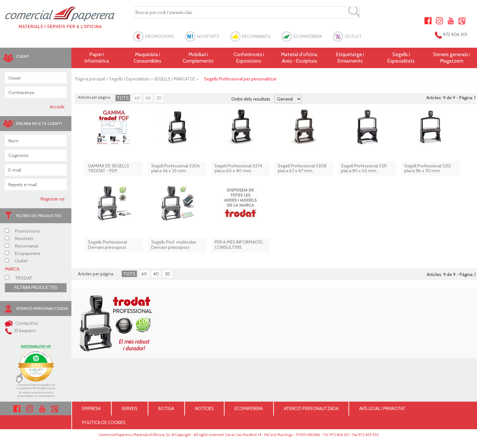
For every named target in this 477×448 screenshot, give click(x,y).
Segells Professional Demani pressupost (107, 245)
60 (137, 98)
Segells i (401, 58)
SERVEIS (130, 408)
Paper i (97, 58)
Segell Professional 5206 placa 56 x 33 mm (176, 169)
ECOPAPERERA (308, 36)
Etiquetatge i (350, 58)
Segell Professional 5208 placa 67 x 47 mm (302, 169)
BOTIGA (166, 408)
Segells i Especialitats (129, 79)
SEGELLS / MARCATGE (175, 79)
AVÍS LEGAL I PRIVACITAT (382, 408)
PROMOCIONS (160, 36)
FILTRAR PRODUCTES (36, 287)
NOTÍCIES (204, 408)
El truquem (20, 331)
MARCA (12, 269)
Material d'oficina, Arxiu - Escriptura (300, 58)
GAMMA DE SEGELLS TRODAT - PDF (109, 169)
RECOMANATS (256, 36)
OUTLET (353, 36)
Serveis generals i (452, 58)
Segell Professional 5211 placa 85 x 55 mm (364, 169)
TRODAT (19, 278)
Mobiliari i (198, 58)
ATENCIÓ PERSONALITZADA (311, 408)
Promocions (22, 231)
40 (148, 98)
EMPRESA (91, 408)
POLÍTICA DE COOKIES (104, 422)
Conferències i (249, 58)
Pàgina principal (90, 79)
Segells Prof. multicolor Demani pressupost (174, 245)
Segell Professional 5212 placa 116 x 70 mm (428, 169)
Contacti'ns (21, 323)
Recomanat (22, 246)
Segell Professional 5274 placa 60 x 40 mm (238, 169)
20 (159, 98)
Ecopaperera (22, 253)
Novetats (19, 238)
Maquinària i (147, 58)
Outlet (16, 261)
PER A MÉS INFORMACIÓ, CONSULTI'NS (239, 245)
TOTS (123, 98)
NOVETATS (208, 36)
